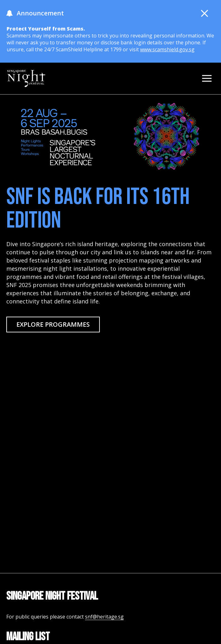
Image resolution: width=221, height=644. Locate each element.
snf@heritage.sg (104, 617)
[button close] (205, 13)
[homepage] (26, 78)
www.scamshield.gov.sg (167, 49)
